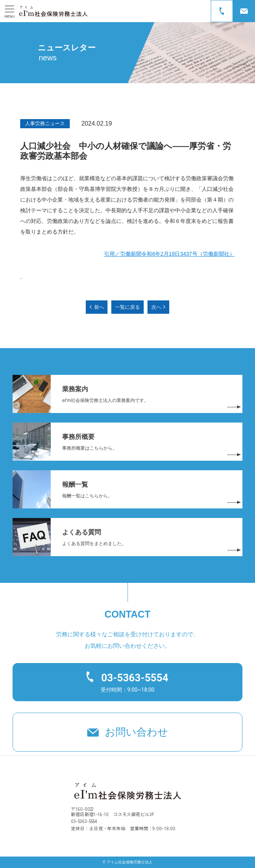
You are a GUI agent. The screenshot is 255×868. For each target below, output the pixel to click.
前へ (99, 307)
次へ (156, 307)
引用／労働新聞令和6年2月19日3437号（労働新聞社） (169, 254)
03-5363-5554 (135, 678)
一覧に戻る (127, 307)
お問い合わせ (136, 732)
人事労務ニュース (45, 123)
